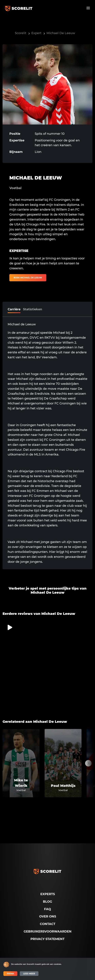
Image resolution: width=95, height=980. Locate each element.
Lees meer (29, 974)
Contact (48, 924)
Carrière (14, 309)
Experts (48, 894)
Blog (47, 902)
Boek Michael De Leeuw (28, 278)
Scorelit (21, 33)
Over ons (48, 916)
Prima (10, 974)
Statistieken (33, 309)
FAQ (47, 909)
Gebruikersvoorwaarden (48, 931)
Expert (36, 33)
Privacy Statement (47, 939)
